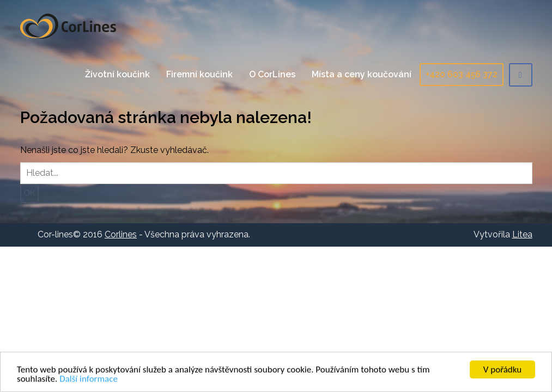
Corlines (68, 26)
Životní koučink (117, 74)
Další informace (89, 379)
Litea (522, 234)
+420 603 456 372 (462, 74)
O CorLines (272, 74)
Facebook (521, 75)
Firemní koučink (199, 74)
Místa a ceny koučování (362, 74)
